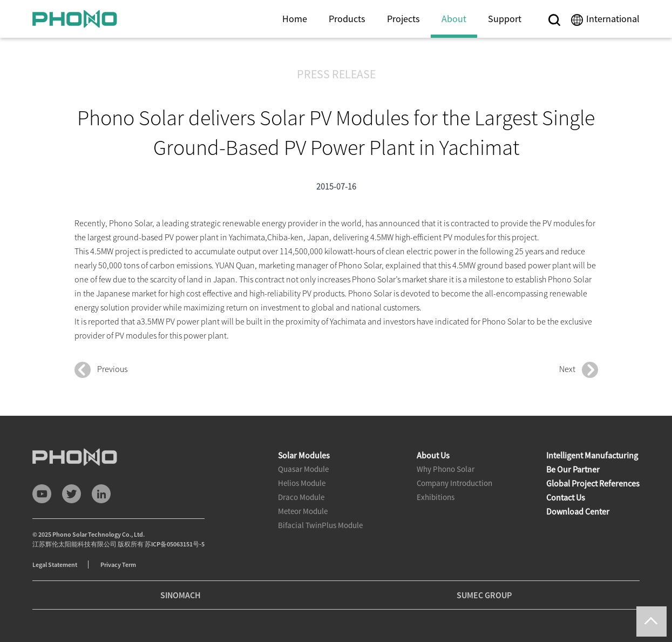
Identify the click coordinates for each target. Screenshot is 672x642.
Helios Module (302, 483)
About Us (433, 455)
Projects (403, 19)
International (613, 19)
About (454, 19)
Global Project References (593, 483)
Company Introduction (454, 483)
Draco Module (301, 497)
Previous (101, 370)
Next (579, 370)
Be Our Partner (573, 469)
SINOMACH (181, 595)
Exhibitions (436, 497)
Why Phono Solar (446, 469)
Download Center (578, 511)
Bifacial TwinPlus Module (320, 525)
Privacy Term (118, 565)
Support (505, 19)
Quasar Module (303, 469)
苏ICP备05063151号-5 (175, 544)
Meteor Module (303, 511)
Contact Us (566, 497)
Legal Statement (55, 565)
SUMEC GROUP (484, 595)
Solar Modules (304, 455)
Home (295, 19)
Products (347, 19)
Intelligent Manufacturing (592, 455)
